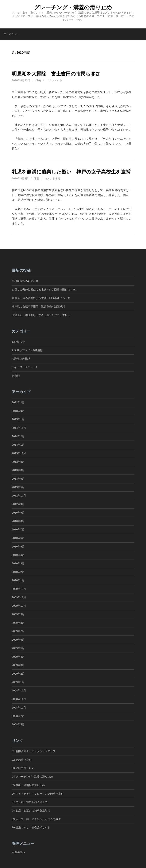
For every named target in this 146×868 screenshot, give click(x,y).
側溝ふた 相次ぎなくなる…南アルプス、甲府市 (41, 315)
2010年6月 (18, 538)
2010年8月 (18, 521)
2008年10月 (19, 708)
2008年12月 (19, 690)
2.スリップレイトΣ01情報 (27, 350)
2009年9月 (18, 614)
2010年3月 (18, 563)
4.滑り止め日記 (21, 359)
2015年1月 (18, 419)
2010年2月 (18, 572)
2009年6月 (18, 640)
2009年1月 (18, 682)
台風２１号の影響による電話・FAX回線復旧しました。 (45, 290)
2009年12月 (19, 589)
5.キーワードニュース (25, 367)
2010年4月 (18, 555)
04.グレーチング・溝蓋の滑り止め (32, 777)
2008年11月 (19, 699)
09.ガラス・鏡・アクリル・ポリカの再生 (36, 819)
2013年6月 (18, 479)
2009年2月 (18, 674)
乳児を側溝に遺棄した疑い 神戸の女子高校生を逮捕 (71, 172)
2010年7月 (18, 529)
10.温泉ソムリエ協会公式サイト (31, 827)
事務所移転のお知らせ (25, 281)
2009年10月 (19, 606)
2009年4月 (18, 657)
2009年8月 (18, 623)
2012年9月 (18, 504)
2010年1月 (18, 580)
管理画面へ (18, 852)
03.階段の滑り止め (24, 768)
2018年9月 (18, 411)
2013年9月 (18, 462)
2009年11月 (19, 597)
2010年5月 (18, 547)
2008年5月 (18, 724)
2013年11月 (19, 453)
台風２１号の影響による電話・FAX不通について (41, 298)
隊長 (38, 80)
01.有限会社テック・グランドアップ (34, 751)
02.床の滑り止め (22, 760)
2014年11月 (19, 428)
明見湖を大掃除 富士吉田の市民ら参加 (56, 74)
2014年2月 (18, 436)
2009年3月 (18, 665)
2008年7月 (18, 716)
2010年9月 (18, 513)
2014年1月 (18, 445)
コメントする (54, 80)
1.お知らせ (18, 342)
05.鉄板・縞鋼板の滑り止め (28, 785)
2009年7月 (18, 631)
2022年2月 (18, 402)
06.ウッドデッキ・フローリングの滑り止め (38, 794)
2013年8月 (18, 470)
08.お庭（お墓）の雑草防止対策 (31, 811)
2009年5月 (18, 648)
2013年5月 (18, 487)
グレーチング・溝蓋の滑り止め (73, 7)
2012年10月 (19, 496)
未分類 (16, 376)
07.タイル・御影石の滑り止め (30, 802)
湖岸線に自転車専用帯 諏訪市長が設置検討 (38, 306)
